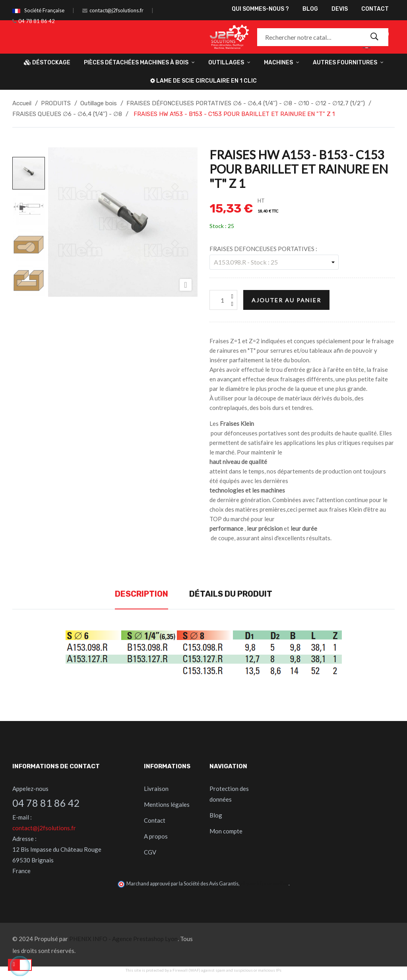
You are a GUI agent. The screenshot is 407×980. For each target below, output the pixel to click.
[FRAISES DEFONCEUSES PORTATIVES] (274, 262)
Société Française (44, 10)
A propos (156, 836)
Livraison (156, 789)
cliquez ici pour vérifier (265, 884)
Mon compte (226, 831)
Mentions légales (167, 804)
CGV (150, 852)
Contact (155, 820)
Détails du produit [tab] (231, 594)
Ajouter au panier (286, 300)
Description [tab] (141, 594)
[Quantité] (223, 300)
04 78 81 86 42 (37, 21)
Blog (216, 815)
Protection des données (229, 794)
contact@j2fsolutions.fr (116, 10)
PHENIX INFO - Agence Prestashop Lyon (123, 939)
